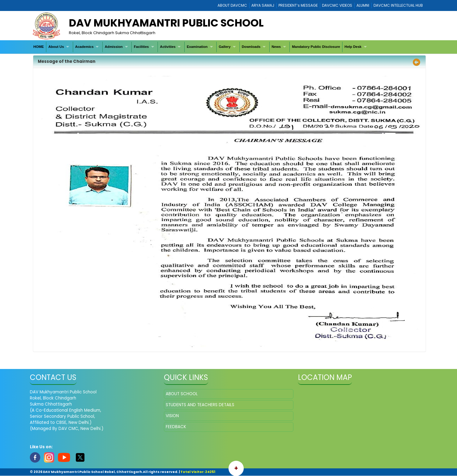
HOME (39, 47)
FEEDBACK (176, 427)
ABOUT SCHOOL (182, 394)
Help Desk (353, 47)
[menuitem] (39, 47)
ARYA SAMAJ (263, 5)
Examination (197, 47)
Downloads (251, 47)
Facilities (141, 47)
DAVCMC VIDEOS (337, 5)
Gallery (225, 47)
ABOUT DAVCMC (232, 5)
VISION (172, 416)
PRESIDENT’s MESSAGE (298, 5)
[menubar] (201, 47)
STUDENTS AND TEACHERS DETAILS (200, 405)
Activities (168, 47)
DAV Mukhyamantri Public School (166, 23)
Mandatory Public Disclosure (316, 47)
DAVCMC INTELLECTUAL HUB (398, 5)
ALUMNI (363, 5)
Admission (114, 47)
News (276, 47)
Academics (84, 47)
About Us (56, 47)
